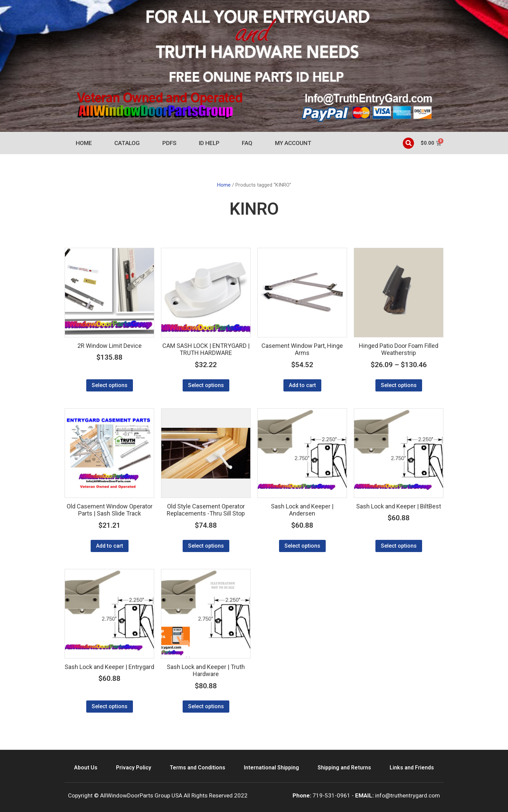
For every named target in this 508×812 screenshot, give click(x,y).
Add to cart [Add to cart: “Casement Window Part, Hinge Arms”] (302, 385)
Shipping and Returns (344, 768)
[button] (408, 143)
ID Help (209, 143)
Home (84, 143)
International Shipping (271, 768)
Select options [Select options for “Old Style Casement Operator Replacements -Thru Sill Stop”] (206, 546)
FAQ (247, 143)
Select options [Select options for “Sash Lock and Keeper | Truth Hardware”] (206, 706)
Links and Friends (412, 768)
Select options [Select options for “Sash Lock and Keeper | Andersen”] (302, 546)
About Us (86, 768)
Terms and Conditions (198, 768)
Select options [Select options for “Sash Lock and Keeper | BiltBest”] (399, 546)
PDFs (169, 143)
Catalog (127, 143)
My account (293, 143)
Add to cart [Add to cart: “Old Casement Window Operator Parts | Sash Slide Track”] (110, 546)
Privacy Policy (134, 768)
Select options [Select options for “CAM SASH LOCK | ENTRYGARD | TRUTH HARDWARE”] (206, 385)
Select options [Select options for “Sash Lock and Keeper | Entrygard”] (110, 706)
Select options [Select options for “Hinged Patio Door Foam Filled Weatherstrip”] (399, 385)
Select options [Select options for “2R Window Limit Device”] (110, 385)
